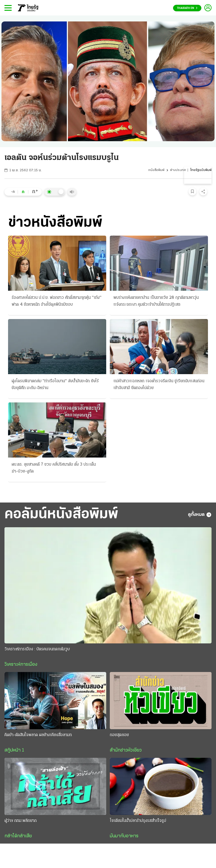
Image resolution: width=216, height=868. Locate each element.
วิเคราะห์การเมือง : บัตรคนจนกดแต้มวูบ (37, 649)
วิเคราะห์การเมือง (21, 665)
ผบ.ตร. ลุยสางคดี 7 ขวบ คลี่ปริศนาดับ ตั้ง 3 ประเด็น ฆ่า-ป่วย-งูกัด (54, 468)
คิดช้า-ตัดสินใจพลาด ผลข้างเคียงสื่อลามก (38, 735)
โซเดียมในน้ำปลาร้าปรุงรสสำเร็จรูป (138, 821)
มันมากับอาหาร (124, 836)
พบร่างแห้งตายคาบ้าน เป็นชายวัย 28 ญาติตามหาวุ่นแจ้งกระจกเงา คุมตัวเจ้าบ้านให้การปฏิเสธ (156, 301)
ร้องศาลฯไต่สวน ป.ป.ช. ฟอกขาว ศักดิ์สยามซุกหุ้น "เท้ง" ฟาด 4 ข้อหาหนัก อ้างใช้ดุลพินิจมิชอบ (57, 301)
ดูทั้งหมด (200, 515)
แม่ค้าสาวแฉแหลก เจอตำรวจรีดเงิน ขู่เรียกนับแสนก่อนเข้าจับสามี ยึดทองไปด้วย (159, 385)
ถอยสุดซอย (119, 735)
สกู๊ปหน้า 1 (14, 750)
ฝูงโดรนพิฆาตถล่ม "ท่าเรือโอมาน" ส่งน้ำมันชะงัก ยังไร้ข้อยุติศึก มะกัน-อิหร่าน (55, 385)
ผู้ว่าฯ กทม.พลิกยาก (21, 821)
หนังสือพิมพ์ (156, 170)
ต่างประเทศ (178, 170)
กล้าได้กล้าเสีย (18, 836)
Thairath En (187, 8)
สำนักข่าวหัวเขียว (126, 750)
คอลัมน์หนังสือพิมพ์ (61, 515)
